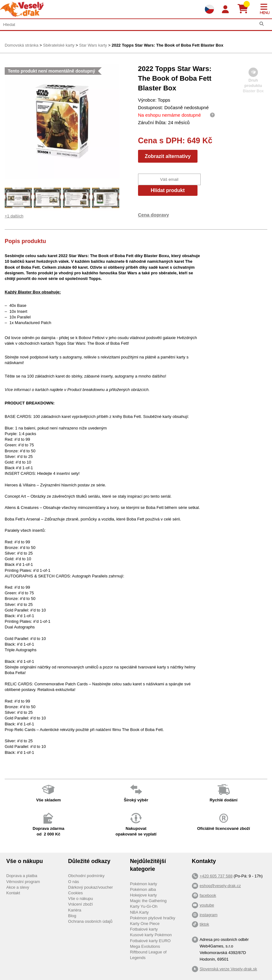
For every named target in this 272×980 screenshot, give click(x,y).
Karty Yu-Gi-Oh (144, 906)
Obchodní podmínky (86, 876)
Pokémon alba (143, 889)
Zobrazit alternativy (168, 156)
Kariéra (75, 910)
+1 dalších (14, 216)
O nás (74, 882)
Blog (72, 916)
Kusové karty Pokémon (151, 935)
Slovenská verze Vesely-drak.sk (228, 969)
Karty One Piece (145, 924)
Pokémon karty (144, 884)
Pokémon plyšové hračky (153, 918)
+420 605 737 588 (216, 876)
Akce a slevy (18, 887)
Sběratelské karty (59, 45)
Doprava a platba (22, 876)
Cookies (76, 893)
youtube (207, 905)
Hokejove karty (143, 895)
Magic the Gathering (148, 901)
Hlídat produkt (168, 190)
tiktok (204, 924)
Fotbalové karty (144, 929)
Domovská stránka (22, 45)
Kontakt (13, 893)
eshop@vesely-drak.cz (220, 886)
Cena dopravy (154, 215)
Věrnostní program (23, 882)
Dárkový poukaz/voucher (91, 887)
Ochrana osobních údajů (90, 921)
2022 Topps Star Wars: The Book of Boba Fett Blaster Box (168, 45)
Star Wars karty (93, 45)
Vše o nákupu (81, 899)
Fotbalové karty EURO (150, 941)
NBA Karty (139, 912)
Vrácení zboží (81, 904)
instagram (209, 915)
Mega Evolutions (145, 946)
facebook (208, 895)
